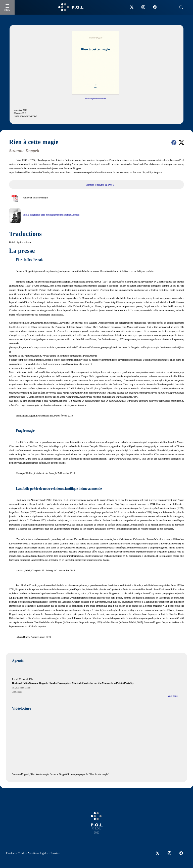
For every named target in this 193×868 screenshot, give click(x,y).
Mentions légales (38, 853)
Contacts (11, 853)
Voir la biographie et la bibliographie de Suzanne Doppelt (51, 215)
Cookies (54, 853)
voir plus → (174, 696)
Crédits (22, 853)
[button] (174, 143)
